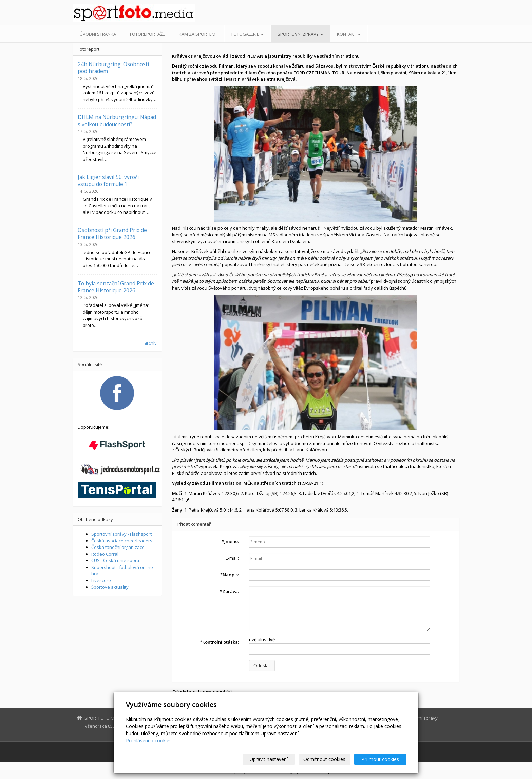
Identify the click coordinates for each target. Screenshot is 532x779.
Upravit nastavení (269, 759)
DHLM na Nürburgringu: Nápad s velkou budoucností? (117, 120)
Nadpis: (230, 575)
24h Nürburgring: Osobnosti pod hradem (113, 68)
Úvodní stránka (98, 34)
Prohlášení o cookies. (149, 740)
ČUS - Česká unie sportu (116, 560)
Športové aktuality (110, 587)
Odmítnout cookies (325, 759)
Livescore (101, 580)
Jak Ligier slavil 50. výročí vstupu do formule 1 (108, 180)
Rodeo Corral (105, 554)
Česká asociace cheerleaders (122, 541)
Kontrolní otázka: (219, 642)
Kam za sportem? (198, 34)
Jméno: (230, 541)
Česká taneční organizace (118, 547)
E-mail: (232, 558)
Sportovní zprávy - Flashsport (121, 534)
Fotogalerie (248, 34)
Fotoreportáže (147, 34)
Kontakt (349, 34)
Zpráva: (229, 591)
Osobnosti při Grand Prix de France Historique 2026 (112, 234)
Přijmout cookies (380, 759)
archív (150, 343)
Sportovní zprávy (300, 34)
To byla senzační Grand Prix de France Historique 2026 (116, 287)
